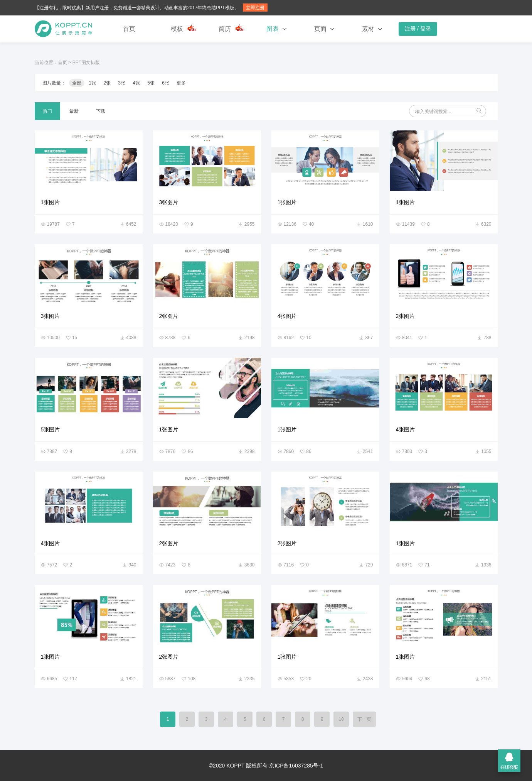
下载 (101, 111)
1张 (92, 83)
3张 (122, 83)
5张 (151, 83)
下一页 (364, 719)
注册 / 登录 (418, 29)
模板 (177, 29)
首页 (129, 29)
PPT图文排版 (86, 63)
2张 (107, 83)
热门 (47, 111)
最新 (74, 111)
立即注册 (255, 8)
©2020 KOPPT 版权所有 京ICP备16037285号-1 (266, 766)
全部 (77, 83)
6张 (166, 83)
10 (341, 719)
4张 (136, 83)
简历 (225, 29)
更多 (181, 83)
